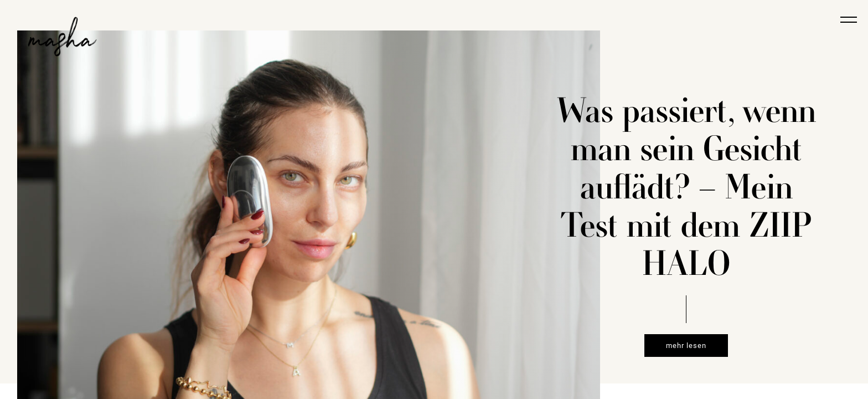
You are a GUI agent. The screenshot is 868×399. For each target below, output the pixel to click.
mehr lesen (686, 346)
